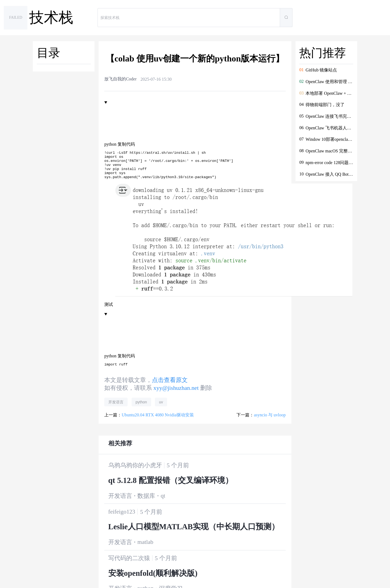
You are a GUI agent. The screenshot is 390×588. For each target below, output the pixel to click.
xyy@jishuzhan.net (176, 394)
